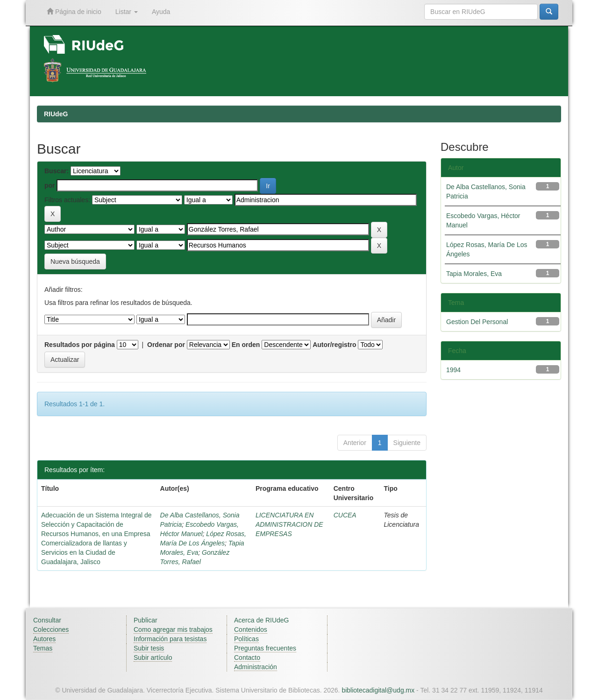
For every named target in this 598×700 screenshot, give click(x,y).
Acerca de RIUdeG (262, 620)
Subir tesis (149, 648)
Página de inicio (74, 11)
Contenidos (251, 629)
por (50, 185)
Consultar (47, 620)
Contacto (247, 658)
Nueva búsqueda (75, 262)
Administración (256, 667)
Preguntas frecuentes (265, 648)
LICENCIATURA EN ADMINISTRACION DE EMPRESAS (289, 524)
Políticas (246, 639)
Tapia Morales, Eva (474, 274)
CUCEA (345, 515)
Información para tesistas (170, 639)
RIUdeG (56, 114)
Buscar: (57, 171)
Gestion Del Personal (477, 322)
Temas (43, 648)
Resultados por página (80, 345)
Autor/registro (334, 345)
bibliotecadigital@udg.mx (378, 690)
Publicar (146, 620)
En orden (246, 345)
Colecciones (51, 629)
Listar (127, 12)
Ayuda (161, 12)
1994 (453, 370)
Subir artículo (153, 658)
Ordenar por (166, 345)
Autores (44, 639)
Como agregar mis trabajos (173, 629)
